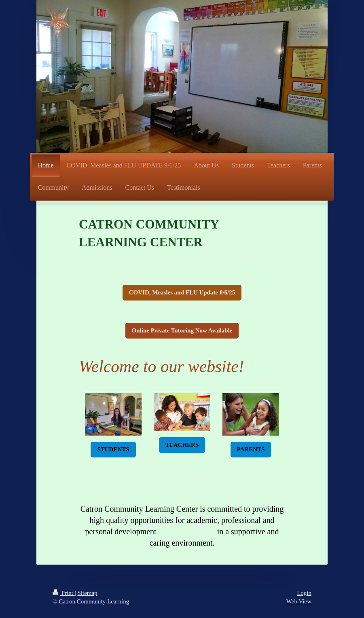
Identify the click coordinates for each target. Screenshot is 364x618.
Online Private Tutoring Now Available (182, 330)
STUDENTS (113, 449)
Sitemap (87, 593)
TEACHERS (182, 445)
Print (64, 593)
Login (304, 593)
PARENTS (251, 449)
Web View (299, 601)
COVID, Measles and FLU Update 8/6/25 (182, 292)
